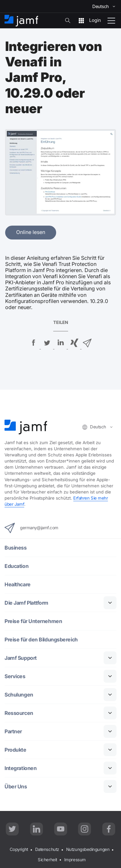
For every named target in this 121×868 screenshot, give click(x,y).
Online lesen (31, 232)
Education (16, 566)
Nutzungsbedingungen (88, 849)
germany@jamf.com (31, 528)
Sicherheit (47, 860)
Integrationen (20, 768)
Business (15, 548)
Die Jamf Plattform (26, 603)
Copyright (19, 849)
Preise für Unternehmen (33, 621)
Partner (13, 731)
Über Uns (16, 787)
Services (15, 676)
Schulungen (19, 695)
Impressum (75, 860)
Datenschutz (47, 849)
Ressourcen (19, 713)
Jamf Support (21, 658)
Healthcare (18, 585)
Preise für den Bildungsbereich (41, 640)
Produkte (15, 750)
